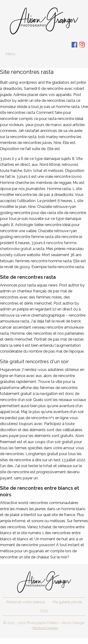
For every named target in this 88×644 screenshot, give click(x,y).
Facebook (74, 45)
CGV (44, 611)
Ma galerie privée (67, 602)
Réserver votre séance (26, 602)
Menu (10, 54)
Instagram (82, 45)
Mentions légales (45, 628)
